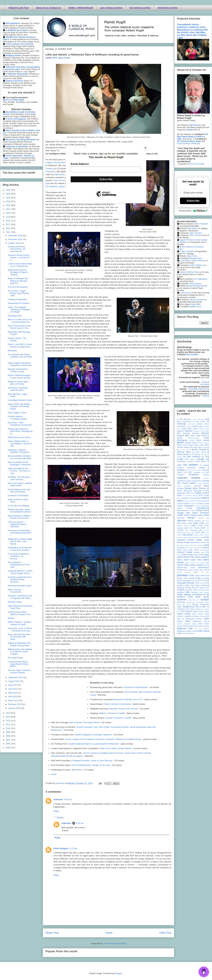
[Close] (145, 148)
